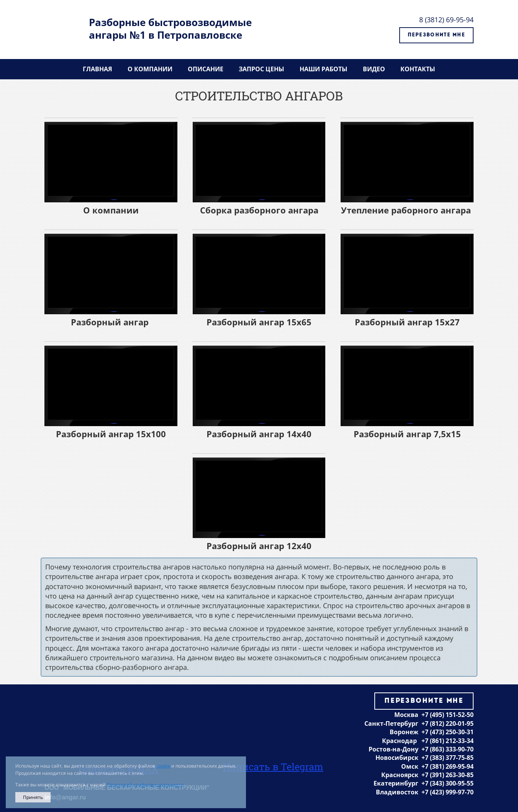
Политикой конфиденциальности (145, 785)
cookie (163, 766)
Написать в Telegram (273, 767)
